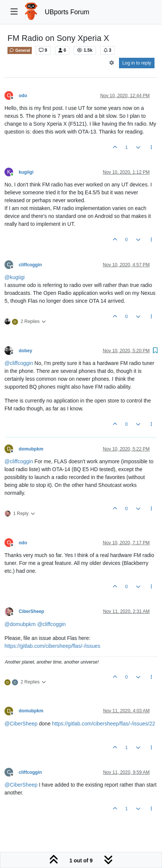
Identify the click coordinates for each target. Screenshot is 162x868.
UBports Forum (67, 12)
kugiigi (26, 172)
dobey (25, 351)
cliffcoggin (30, 265)
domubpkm (31, 449)
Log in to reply (137, 63)
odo (23, 96)
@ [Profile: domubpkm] (20, 624)
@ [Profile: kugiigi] (15, 277)
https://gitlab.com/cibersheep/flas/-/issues (52, 646)
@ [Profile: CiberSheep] (21, 724)
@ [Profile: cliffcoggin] (19, 363)
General (20, 50)
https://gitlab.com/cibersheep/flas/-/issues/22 (103, 724)
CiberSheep (31, 611)
